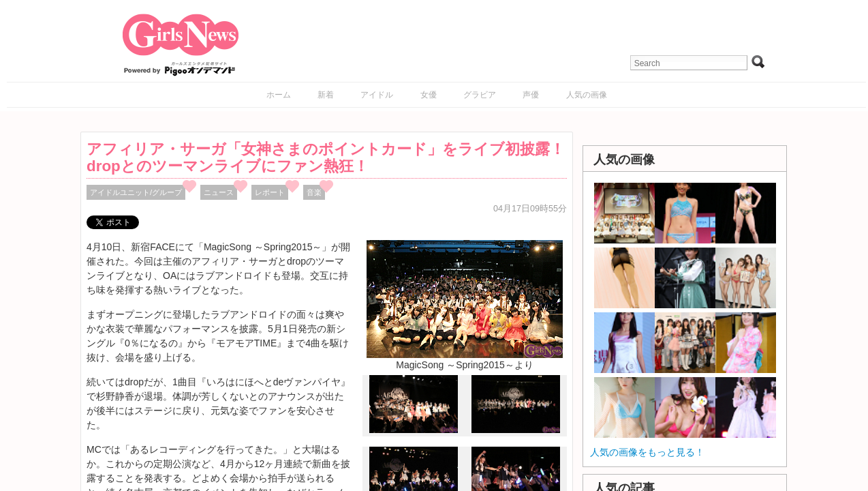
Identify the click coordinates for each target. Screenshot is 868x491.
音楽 (314, 192)
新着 (326, 95)
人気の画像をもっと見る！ (647, 452)
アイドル (377, 95)
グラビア (480, 95)
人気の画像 (587, 95)
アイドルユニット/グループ (136, 192)
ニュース (219, 192)
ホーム (279, 95)
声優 (531, 95)
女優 (429, 95)
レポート (270, 192)
